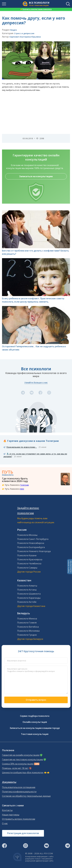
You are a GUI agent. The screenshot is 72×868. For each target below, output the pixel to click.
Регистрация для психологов (23, 833)
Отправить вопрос (36, 700)
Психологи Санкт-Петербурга (33, 539)
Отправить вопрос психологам (19, 819)
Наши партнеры (11, 815)
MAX (22, 489)
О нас (5, 823)
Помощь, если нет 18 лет (15, 768)
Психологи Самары (27, 568)
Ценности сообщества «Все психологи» (23, 773)
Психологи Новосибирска (31, 543)
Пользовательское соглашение (19, 787)
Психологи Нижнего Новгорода (34, 551)
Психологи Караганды (29, 598)
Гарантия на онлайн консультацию (21, 755)
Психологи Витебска (28, 627)
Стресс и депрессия (24, 33)
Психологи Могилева (28, 631)
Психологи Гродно (27, 635)
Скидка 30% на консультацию (18, 764)
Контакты (7, 810)
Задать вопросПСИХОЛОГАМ (70, 567)
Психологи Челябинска (29, 563)
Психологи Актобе (27, 602)
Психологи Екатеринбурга (31, 547)
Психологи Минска (27, 619)
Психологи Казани (27, 555)
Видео (14, 30)
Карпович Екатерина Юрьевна (25, 37)
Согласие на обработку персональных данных (26, 796)
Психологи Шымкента (29, 594)
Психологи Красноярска (30, 559)
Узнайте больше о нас (36, 382)
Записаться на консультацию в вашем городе (35, 728)
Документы (9, 782)
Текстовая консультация (35, 734)
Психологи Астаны (27, 590)
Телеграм (24, 485)
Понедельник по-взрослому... (22, 447)
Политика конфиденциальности (19, 792)
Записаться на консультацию (36, 176)
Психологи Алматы (27, 586)
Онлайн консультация (35, 722)
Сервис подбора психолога (35, 716)
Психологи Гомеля (27, 623)
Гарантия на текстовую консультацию (23, 760)
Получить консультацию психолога (36, 9)
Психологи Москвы (27, 535)
